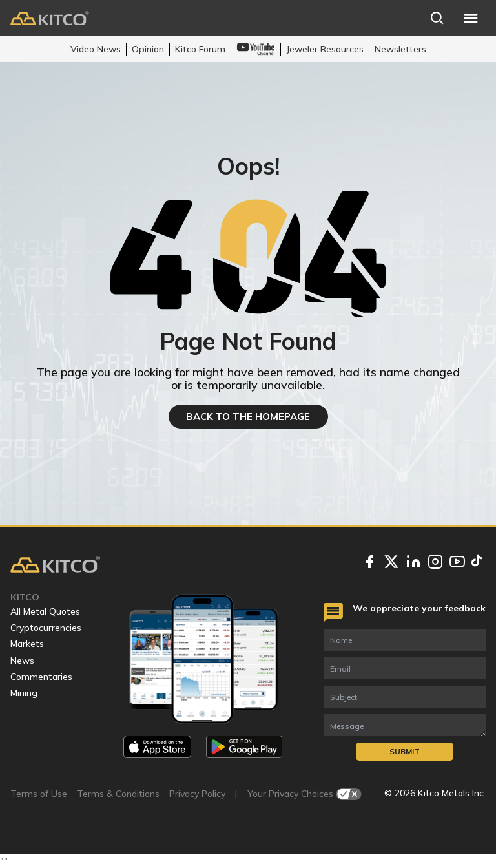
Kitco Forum (200, 49)
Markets (27, 644)
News (22, 661)
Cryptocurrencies (46, 628)
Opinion (148, 49)
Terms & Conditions (118, 794)
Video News (96, 49)
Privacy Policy (197, 794)
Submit (405, 751)
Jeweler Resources (325, 49)
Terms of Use (39, 794)
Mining (24, 693)
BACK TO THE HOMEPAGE (248, 417)
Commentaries (41, 677)
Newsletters (400, 49)
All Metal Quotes (45, 611)
